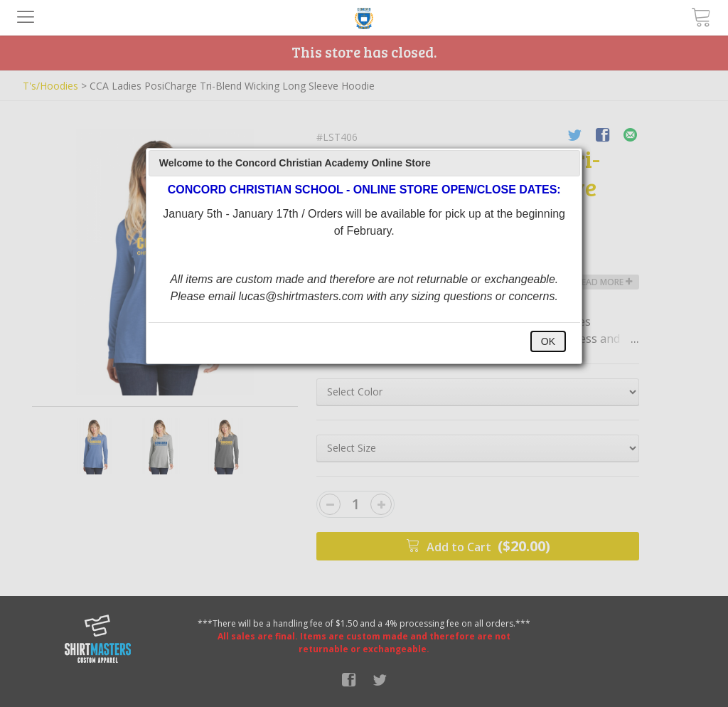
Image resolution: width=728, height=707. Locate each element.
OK (548, 341)
